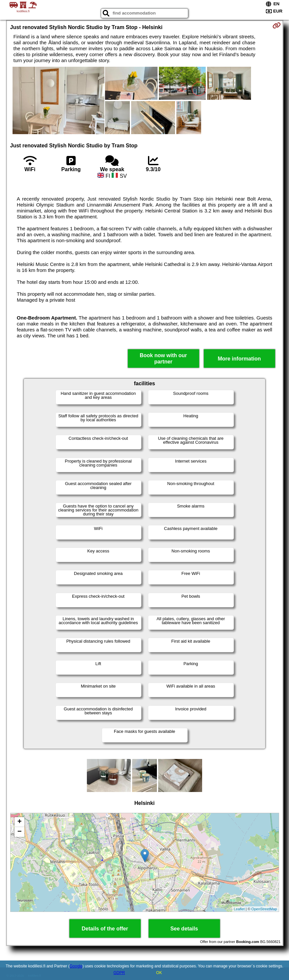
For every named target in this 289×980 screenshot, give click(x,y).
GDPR (119, 973)
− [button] (19, 832)
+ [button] (19, 822)
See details (184, 929)
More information (239, 359)
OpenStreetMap (264, 909)
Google (76, 966)
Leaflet (239, 909)
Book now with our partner (163, 358)
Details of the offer (105, 929)
